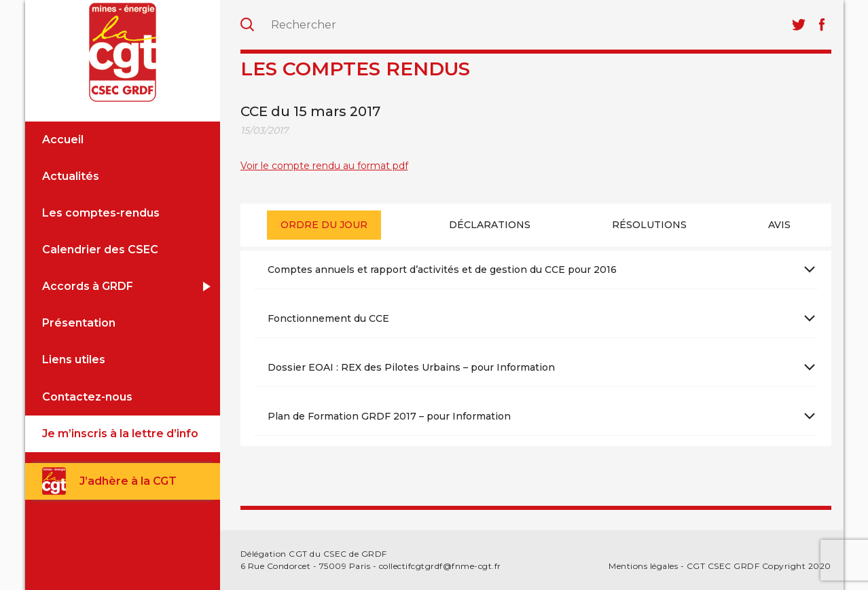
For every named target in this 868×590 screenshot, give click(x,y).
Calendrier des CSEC (100, 250)
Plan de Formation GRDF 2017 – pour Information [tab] (389, 416)
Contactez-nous (87, 397)
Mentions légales (643, 566)
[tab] (324, 225)
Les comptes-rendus (101, 213)
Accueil (63, 140)
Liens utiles (74, 359)
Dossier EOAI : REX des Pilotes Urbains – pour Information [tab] (411, 367)
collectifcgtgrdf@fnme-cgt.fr (440, 566)
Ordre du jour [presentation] (324, 225)
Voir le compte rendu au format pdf (324, 166)
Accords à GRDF (88, 286)
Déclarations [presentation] (490, 225)
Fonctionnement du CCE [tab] (328, 318)
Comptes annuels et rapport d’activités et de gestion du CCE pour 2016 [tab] (442, 270)
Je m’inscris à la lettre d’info (120, 434)
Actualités (71, 176)
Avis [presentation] (779, 225)
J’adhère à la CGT (128, 481)
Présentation (79, 323)
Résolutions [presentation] (649, 225)
